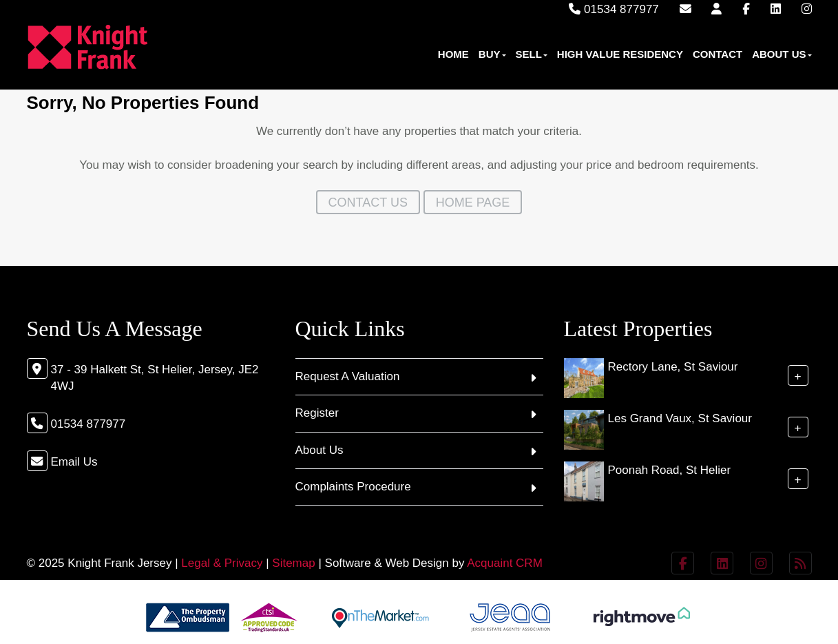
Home (453, 54)
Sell (532, 54)
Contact (717, 54)
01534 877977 (614, 9)
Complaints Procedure (353, 487)
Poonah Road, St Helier (670, 470)
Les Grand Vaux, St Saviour (680, 418)
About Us (782, 54)
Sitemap (293, 563)
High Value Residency (620, 54)
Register (317, 413)
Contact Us (368, 202)
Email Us (74, 462)
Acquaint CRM (505, 563)
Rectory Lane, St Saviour (673, 367)
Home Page (473, 202)
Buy (492, 54)
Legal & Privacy (222, 563)
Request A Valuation (348, 376)
